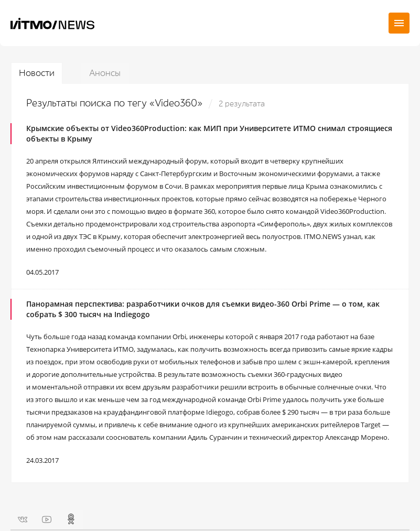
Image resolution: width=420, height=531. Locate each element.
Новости (37, 73)
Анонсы (105, 73)
